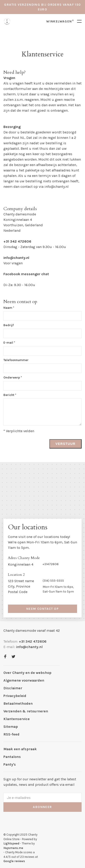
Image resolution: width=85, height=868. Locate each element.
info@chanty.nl (57, 187)
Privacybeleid (15, 696)
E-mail (9, 343)
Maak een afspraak (20, 749)
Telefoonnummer (16, 360)
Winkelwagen (60, 21)
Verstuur (66, 444)
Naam (9, 308)
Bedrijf (8, 325)
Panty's (10, 764)
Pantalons (12, 757)
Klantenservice (17, 719)
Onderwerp (13, 377)
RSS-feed (11, 734)
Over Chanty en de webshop (27, 673)
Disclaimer (13, 688)
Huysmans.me (13, 848)
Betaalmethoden (18, 703)
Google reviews (14, 861)
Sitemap (11, 727)
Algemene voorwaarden (24, 680)
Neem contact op (42, 609)
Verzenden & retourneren (26, 711)
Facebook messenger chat (26, 274)
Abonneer (42, 807)
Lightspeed (11, 843)
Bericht (10, 395)
